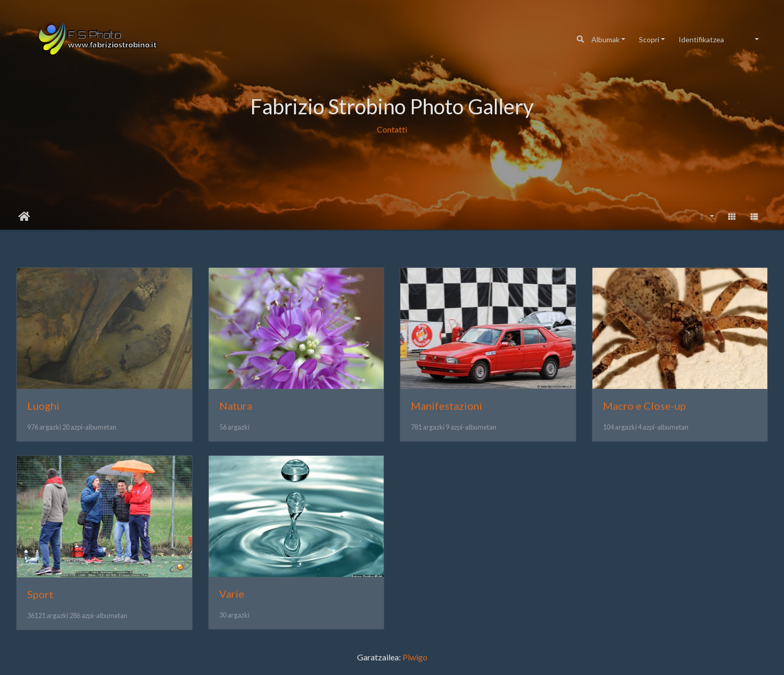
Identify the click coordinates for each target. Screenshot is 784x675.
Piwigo (415, 657)
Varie (232, 594)
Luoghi (43, 406)
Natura (236, 406)
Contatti (392, 129)
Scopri (649, 39)
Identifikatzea (701, 39)
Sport (40, 594)
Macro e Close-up (644, 406)
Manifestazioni (447, 406)
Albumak (605, 39)
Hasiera (24, 217)
